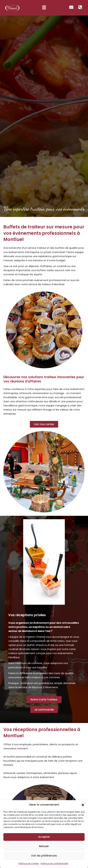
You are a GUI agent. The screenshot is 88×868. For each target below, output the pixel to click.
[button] (83, 805)
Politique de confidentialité (54, 863)
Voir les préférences (44, 856)
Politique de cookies (29, 863)
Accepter (44, 837)
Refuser (44, 846)
